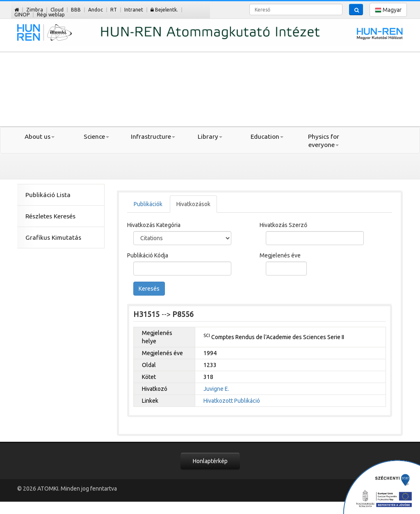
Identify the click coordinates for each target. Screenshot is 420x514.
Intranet (134, 10)
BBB (76, 10)
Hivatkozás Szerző (283, 225)
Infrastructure (153, 137)
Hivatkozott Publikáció (232, 401)
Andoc (96, 10)
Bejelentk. (164, 10)
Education (267, 137)
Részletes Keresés (50, 216)
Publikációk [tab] (148, 204)
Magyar (388, 10)
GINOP (22, 15)
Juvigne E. (216, 389)
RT (114, 10)
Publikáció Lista (48, 195)
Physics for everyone (324, 141)
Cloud (57, 10)
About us (40, 137)
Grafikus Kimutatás (53, 237)
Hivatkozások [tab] (193, 204)
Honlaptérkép (210, 461)
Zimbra (35, 10)
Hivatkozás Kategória (154, 225)
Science (96, 137)
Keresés (149, 289)
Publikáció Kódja (148, 255)
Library (210, 137)
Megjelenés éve (280, 255)
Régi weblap (51, 15)
